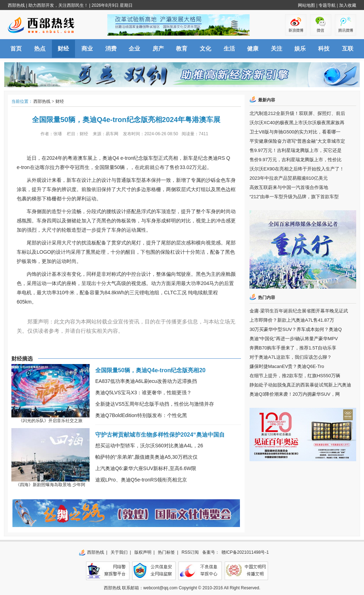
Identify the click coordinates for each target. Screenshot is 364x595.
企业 (134, 49)
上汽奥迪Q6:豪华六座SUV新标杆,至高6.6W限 (146, 468)
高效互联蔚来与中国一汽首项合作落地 (289, 187)
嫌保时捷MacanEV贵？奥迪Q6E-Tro (287, 366)
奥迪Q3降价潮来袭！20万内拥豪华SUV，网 (295, 394)
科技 (324, 49)
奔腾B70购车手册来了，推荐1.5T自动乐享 (293, 348)
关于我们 (119, 552)
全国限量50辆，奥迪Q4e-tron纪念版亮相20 (150, 370)
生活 (229, 49)
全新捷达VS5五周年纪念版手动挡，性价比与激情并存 (155, 404)
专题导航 (327, 5)
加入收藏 (348, 5)
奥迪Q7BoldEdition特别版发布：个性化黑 (141, 415)
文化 (205, 49)
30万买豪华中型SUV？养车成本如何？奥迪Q (296, 329)
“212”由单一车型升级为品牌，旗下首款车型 (294, 197)
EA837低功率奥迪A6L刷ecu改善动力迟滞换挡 (146, 381)
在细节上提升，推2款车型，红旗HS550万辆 (295, 376)
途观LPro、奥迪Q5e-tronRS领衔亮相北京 (141, 480)
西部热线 (16, 5)
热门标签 (166, 552)
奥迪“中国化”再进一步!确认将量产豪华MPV (294, 339)
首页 (16, 49)
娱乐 (300, 49)
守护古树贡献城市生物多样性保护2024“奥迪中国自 (160, 435)
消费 (111, 49)
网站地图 (306, 5)
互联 (348, 49)
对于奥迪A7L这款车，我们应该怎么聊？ (291, 357)
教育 (182, 49)
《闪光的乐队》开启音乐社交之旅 (50, 421)
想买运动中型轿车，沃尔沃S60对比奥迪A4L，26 (149, 446)
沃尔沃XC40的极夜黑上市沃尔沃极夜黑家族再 (297, 123)
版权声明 (143, 552)
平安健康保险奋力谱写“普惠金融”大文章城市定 (297, 141)
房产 (158, 49)
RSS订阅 (190, 552)
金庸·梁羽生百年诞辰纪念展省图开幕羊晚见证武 (299, 311)
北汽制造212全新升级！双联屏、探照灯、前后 (297, 113)
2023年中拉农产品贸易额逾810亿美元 (289, 178)
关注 (277, 49)
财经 (63, 49)
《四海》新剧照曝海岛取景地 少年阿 (50, 485)
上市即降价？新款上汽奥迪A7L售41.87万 (292, 320)
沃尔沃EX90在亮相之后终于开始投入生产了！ (297, 169)
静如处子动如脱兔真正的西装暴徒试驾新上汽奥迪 (300, 385)
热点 (40, 49)
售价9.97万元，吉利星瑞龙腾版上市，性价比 (296, 160)
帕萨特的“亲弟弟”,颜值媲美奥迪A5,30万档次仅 (146, 457)
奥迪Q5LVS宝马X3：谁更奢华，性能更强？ (143, 393)
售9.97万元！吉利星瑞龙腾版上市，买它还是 (296, 150)
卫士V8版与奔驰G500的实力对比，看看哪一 (295, 132)
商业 (87, 49)
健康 (253, 49)
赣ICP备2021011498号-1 (245, 552)
